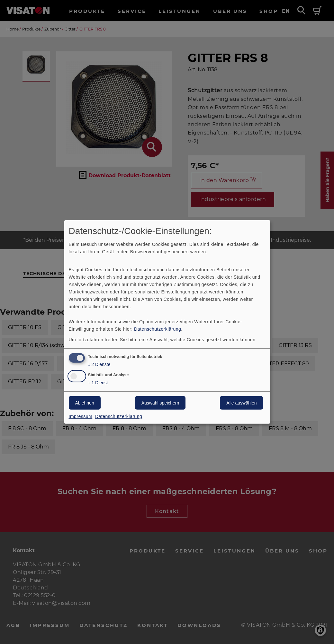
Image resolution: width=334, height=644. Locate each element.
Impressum (81, 416)
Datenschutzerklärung (158, 329)
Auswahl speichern (160, 403)
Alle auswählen (241, 403)
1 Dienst (98, 383)
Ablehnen (85, 403)
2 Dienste (99, 364)
